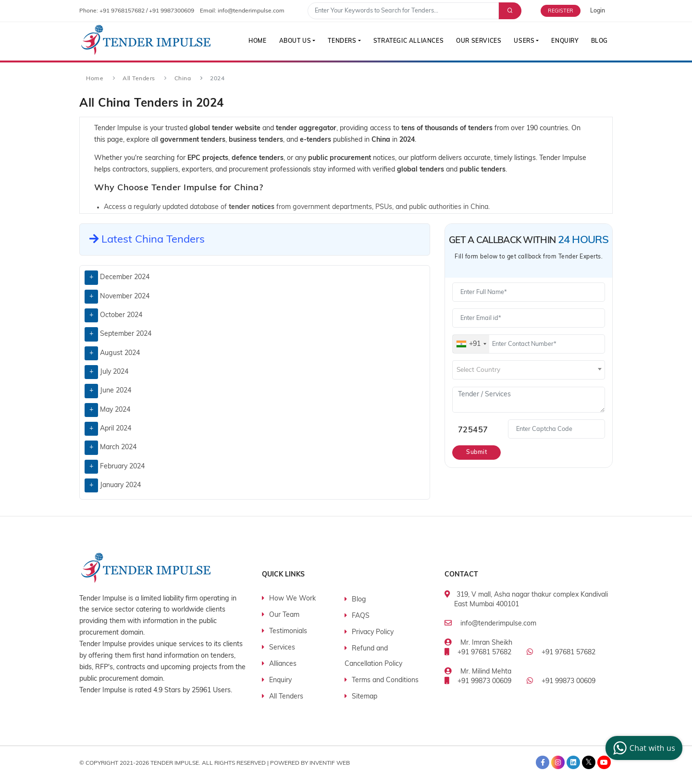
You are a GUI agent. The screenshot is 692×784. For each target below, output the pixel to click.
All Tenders (139, 79)
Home (257, 41)
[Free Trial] (565, 11)
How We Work (292, 599)
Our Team (284, 615)
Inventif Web (330, 763)
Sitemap (365, 697)
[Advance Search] (509, 11)
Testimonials (288, 631)
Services (282, 648)
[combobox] (471, 344)
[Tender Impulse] (146, 40)
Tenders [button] (342, 41)
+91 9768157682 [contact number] (122, 11)
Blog (599, 41)
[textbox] (529, 370)
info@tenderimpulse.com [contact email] (251, 11)
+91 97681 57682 (484, 653)
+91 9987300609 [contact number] (172, 11)
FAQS (361, 616)
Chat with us (643, 748)
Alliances (283, 664)
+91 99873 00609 (484, 681)
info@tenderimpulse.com (498, 624)
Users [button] (524, 41)
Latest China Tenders (147, 240)
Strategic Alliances (408, 41)
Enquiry (565, 41)
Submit (476, 453)
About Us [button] (295, 41)
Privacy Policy (373, 632)
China (183, 79)
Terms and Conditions (385, 680)
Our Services (479, 41)
